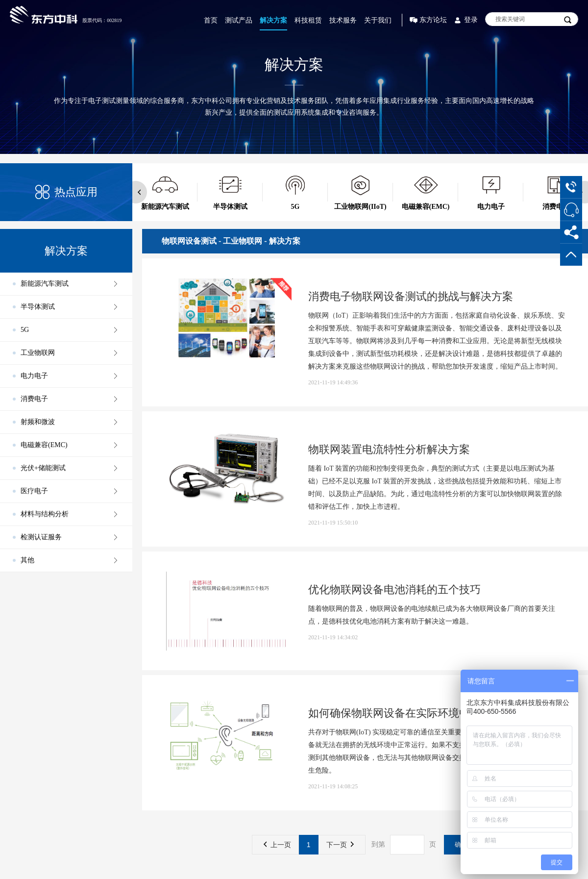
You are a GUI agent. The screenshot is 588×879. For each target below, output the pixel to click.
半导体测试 (38, 307)
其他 (27, 560)
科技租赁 (308, 20)
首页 (211, 20)
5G (25, 330)
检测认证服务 (41, 537)
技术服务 (343, 20)
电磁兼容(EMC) (44, 445)
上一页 (277, 845)
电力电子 (34, 376)
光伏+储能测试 (43, 468)
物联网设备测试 (189, 241)
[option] (165, 192)
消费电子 (34, 399)
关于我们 (378, 20)
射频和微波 (38, 422)
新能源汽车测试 (45, 284)
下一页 (340, 845)
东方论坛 (433, 20)
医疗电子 (34, 491)
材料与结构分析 (45, 514)
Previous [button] (136, 192)
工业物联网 (38, 353)
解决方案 (273, 20)
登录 (471, 20)
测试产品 (239, 20)
